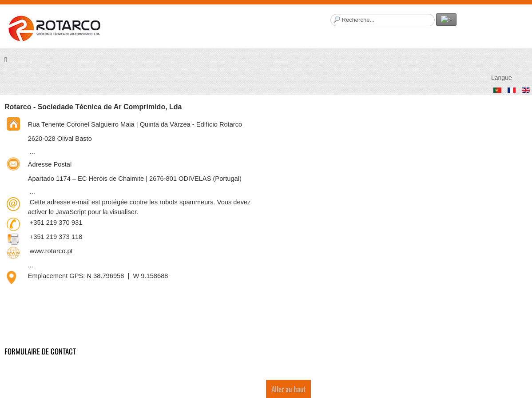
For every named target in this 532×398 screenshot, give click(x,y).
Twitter (520, 25)
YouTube (485, 25)
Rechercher (331, 14)
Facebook (467, 25)
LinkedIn (503, 25)
